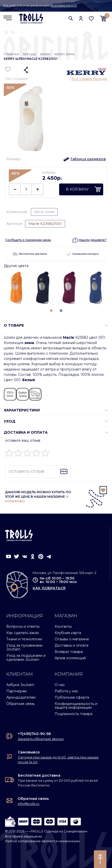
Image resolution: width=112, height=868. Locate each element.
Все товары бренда (89, 79)
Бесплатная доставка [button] (29, 254)
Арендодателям (21, 697)
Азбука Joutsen (20, 685)
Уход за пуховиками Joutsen (24, 647)
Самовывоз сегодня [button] (83, 254)
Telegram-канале (64, 6)
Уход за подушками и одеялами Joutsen (26, 657)
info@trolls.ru (29, 804)
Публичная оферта (72, 697)
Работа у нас (66, 691)
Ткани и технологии (24, 639)
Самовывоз (29, 752)
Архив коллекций (70, 658)
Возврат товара (69, 652)
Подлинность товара (73, 714)
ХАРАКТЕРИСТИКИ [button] (22, 410)
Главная (11, 54)
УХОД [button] (10, 421)
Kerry (45, 54)
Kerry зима (65, 54)
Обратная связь (21, 704)
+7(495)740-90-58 (34, 734)
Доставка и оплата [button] (26, 432)
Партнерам (16, 691)
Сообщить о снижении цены (28, 240)
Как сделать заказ (23, 633)
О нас (60, 685)
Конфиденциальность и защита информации (76, 706)
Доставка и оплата (71, 645)
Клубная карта (68, 633)
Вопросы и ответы (23, 626)
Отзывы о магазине (72, 639)
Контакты (63, 626)
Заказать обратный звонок (41, 739)
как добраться (49, 588)
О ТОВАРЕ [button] (14, 325)
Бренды (30, 54)
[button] (71, 18)
